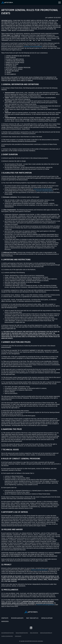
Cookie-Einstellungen (7, 636)
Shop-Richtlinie (34, 633)
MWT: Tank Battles (32, 618)
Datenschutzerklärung (46, 633)
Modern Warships (17, 618)
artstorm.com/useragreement (33, 47)
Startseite (5, 618)
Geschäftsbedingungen (8, 633)
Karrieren (5, 621)
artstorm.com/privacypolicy (44, 191)
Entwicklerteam (47, 618)
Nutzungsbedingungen (22, 633)
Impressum (18, 636)
